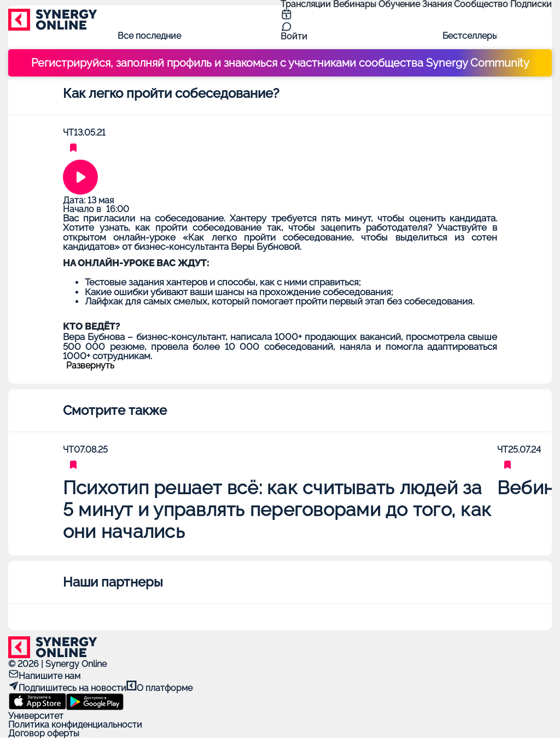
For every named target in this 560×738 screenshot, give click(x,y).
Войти (294, 36)
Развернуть (90, 366)
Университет (36, 716)
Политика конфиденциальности (75, 725)
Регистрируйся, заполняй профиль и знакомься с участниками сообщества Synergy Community (280, 63)
